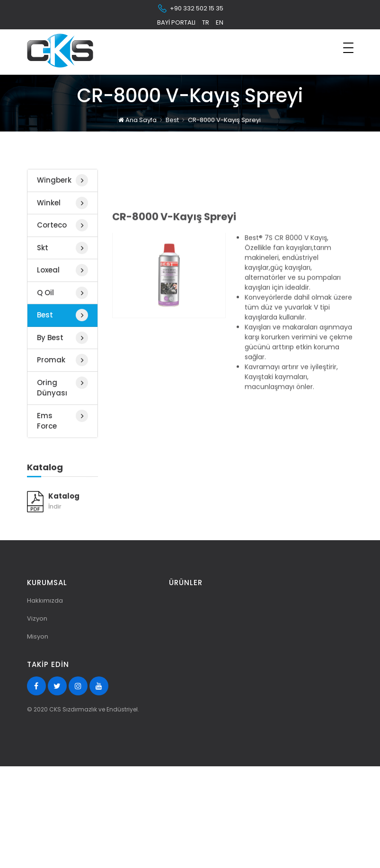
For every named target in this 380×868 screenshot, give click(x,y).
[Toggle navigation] (348, 48)
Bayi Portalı (176, 22)
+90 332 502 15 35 (190, 9)
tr (206, 22)
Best (172, 117)
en (220, 22)
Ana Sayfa (137, 117)
